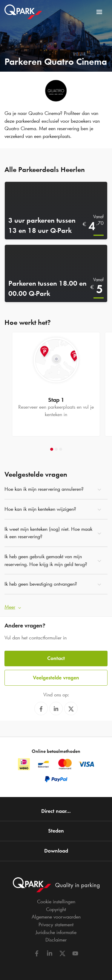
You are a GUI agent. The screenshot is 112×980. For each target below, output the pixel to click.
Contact (56, 658)
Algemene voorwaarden (56, 917)
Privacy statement (56, 924)
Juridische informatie (56, 932)
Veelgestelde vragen (56, 678)
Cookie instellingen (56, 901)
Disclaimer (56, 940)
